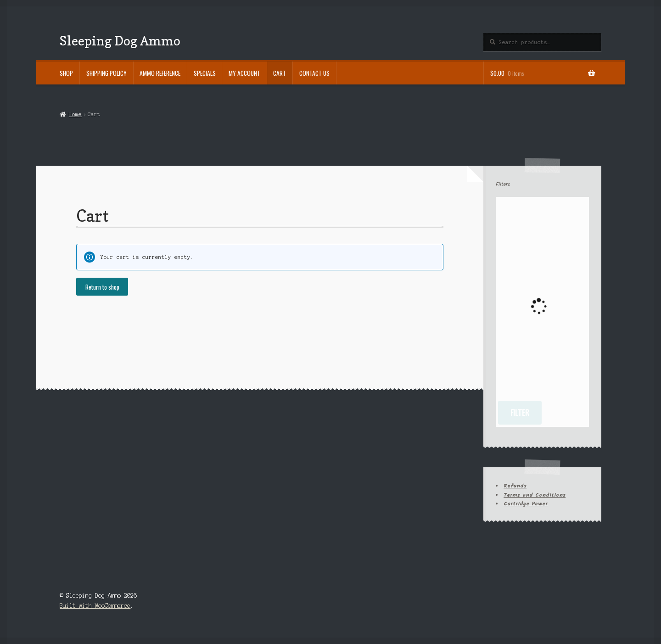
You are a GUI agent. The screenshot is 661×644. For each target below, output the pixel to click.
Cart (280, 73)
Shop (66, 73)
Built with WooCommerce (95, 606)
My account (244, 73)
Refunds (515, 486)
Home (75, 114)
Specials (205, 73)
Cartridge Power (526, 504)
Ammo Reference (160, 73)
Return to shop (102, 287)
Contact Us (314, 73)
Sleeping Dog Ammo (120, 41)
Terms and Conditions (535, 495)
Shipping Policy (106, 73)
